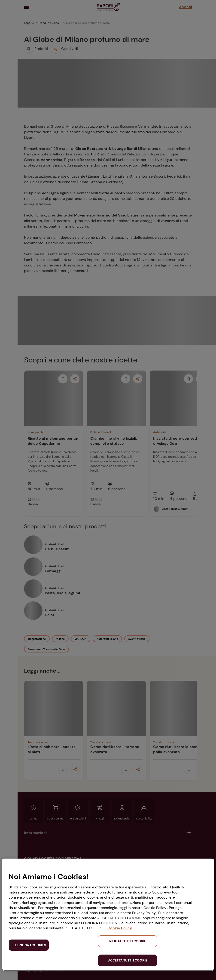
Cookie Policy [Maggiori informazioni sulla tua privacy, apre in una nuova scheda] (120, 928)
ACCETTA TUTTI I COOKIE (128, 960)
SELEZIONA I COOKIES (29, 945)
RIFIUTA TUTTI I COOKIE (128, 941)
